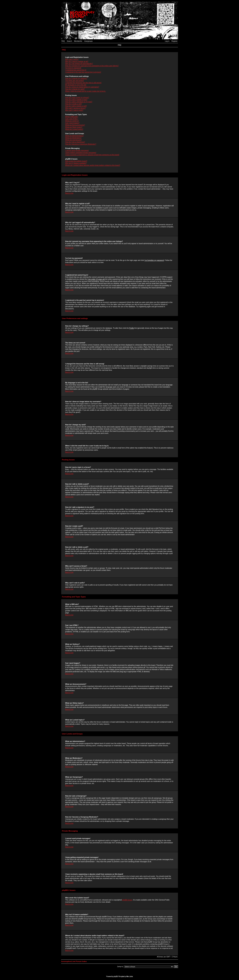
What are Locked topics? (74, 129)
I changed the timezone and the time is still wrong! (83, 83)
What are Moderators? (73, 138)
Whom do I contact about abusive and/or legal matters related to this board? (93, 165)
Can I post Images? (72, 123)
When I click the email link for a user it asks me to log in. (86, 91)
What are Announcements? (75, 125)
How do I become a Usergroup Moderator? (81, 144)
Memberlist (78, 41)
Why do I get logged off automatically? (79, 64)
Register (174, 41)
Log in (167, 41)
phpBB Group (127, 900)
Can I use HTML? (72, 119)
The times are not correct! (75, 81)
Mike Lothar (129, 976)
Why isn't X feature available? (76, 163)
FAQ (63, 41)
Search (69, 41)
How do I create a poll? (74, 104)
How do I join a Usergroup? (75, 142)
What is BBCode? (72, 117)
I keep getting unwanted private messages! (81, 153)
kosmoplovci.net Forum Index (74, 961)
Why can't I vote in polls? (74, 110)
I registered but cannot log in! (76, 70)
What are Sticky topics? (74, 127)
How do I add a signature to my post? (79, 102)
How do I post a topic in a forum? (77, 98)
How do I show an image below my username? (82, 87)
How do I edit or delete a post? (76, 100)
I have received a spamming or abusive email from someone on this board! (92, 155)
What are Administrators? (74, 136)
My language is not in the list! (76, 85)
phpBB (116, 976)
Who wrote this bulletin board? (76, 161)
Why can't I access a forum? (76, 108)
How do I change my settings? (76, 78)
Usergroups (88, 41)
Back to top (69, 193)
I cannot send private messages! (77, 150)
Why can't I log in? (72, 59)
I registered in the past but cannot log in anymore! (83, 72)
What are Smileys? (72, 121)
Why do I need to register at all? (77, 62)
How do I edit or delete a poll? (76, 106)
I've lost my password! (73, 68)
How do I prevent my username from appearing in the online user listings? (92, 66)
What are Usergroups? (74, 140)
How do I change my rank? (75, 89)
